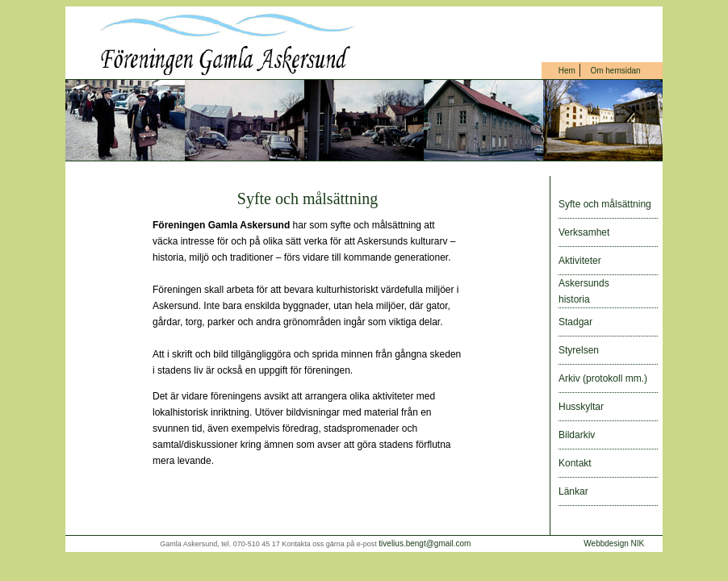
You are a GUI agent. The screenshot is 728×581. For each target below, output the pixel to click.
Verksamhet (584, 232)
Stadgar (575, 322)
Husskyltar (581, 407)
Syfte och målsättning (605, 204)
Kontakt (575, 463)
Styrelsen (579, 350)
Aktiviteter (580, 261)
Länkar (573, 491)
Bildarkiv (577, 435)
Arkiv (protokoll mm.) (603, 378)
